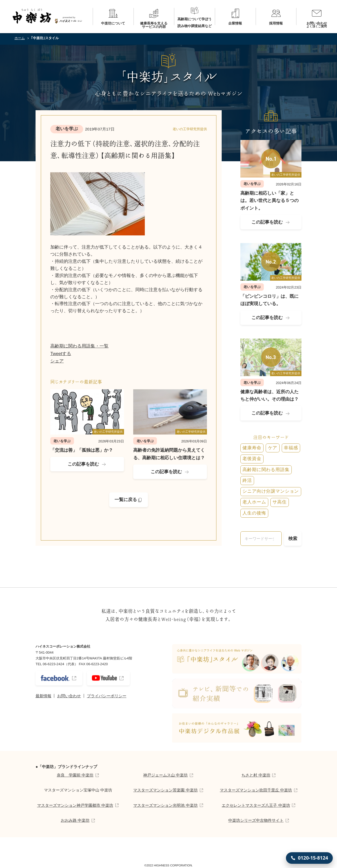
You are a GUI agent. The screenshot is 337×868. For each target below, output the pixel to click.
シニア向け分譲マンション (271, 491)
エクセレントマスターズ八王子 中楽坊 (256, 805)
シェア (57, 361)
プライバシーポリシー (107, 696)
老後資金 (252, 459)
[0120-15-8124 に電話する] (309, 858)
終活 (247, 480)
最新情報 (43, 696)
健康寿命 (252, 448)
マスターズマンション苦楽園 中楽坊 (165, 790)
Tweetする (61, 354)
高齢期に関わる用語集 (266, 470)
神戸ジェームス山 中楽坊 (165, 775)
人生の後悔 (254, 513)
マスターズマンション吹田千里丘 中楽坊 (256, 790)
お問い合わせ (69, 696)
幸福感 (291, 448)
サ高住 (280, 502)
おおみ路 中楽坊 (75, 820)
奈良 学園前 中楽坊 (75, 775)
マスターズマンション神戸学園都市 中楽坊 (75, 805)
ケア (273, 448)
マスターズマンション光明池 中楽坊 (165, 805)
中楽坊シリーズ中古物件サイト (256, 820)
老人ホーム (254, 502)
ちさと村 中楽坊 (256, 775)
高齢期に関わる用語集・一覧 (79, 346)
